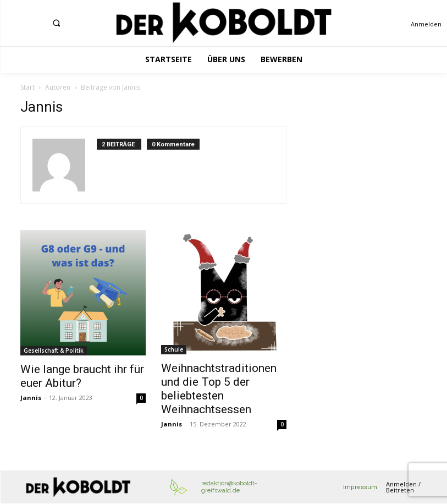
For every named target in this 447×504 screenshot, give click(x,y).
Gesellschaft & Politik (54, 350)
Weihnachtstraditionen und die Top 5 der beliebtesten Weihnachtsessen (219, 389)
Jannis (31, 398)
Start (27, 87)
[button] (56, 23)
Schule (174, 349)
